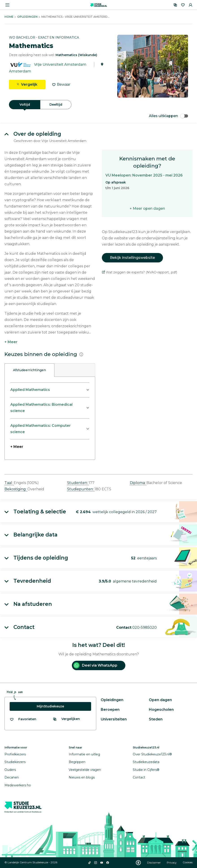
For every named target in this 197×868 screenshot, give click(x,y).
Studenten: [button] (78, 483)
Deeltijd (56, 105)
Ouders (10, 770)
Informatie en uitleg (84, 754)
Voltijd (25, 105)
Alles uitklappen (168, 116)
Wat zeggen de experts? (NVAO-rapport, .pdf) (139, 272)
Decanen (12, 777)
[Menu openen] (7, 5)
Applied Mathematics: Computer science (41, 429)
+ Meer (11, 342)
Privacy (172, 863)
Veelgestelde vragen (85, 770)
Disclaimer (154, 863)
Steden (156, 719)
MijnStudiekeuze (50, 706)
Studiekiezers (15, 762)
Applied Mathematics (30, 390)
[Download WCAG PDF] (138, 863)
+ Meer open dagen (147, 208)
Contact (139, 777)
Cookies (188, 863)
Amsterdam (20, 71)
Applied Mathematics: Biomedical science (41, 408)
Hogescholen (161, 710)
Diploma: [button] (138, 483)
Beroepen (110, 710)
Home (9, 17)
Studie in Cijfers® (146, 770)
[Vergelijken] (175, 5)
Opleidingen (27, 17)
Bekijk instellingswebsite (132, 258)
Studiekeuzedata (146, 762)
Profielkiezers (15, 754)
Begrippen (77, 762)
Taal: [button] (9, 483)
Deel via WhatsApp (95, 665)
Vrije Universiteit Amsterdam (60, 64)
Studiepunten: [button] (81, 489)
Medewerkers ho (18, 785)
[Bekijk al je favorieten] (23, 719)
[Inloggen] (191, 5)
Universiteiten (114, 719)
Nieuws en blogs (82, 777)
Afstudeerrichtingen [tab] (29, 370)
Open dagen (160, 700)
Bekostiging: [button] (16, 489)
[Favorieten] (183, 5)
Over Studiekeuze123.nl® (152, 754)
